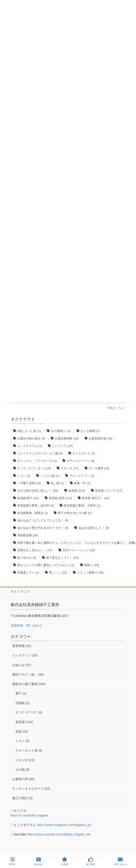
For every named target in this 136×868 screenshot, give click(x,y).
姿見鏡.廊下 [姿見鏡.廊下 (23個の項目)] (28, 498)
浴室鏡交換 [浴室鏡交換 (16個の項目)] (28, 535)
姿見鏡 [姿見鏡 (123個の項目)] (77, 491)
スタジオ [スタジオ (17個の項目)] (70, 468)
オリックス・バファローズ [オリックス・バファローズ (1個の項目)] (37, 461)
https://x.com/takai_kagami (29, 815)
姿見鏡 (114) (24, 722)
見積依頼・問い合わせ (26, 625)
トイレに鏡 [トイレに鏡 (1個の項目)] (50, 476)
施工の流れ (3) (22, 798)
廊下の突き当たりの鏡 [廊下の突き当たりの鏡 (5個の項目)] (75, 513)
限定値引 (39, 861)
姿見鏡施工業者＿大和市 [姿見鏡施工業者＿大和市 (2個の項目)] (82, 505)
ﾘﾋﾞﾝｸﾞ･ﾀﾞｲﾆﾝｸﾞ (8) (29, 712)
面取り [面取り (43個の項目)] (92, 565)
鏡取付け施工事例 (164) (29, 684)
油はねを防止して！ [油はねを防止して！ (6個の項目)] (94, 528)
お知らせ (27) (22, 665)
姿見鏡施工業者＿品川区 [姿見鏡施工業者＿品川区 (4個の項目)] (36, 505)
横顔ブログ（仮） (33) (28, 674)
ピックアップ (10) (25, 655)
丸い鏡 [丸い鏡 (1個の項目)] (57, 483)
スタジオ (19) (25, 760)
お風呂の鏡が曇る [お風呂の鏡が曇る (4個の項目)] (31, 438)
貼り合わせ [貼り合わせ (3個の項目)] (27, 558)
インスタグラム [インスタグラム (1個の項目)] (30, 446)
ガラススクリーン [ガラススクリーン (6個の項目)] (81, 461)
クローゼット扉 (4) (29, 750)
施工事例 (91, 861)
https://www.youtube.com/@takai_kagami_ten (59, 834)
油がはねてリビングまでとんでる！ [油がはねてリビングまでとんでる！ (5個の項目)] (43, 520)
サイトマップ (20, 592)
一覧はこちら (115, 408)
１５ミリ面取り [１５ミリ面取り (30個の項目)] (90, 573)
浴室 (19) (22, 731)
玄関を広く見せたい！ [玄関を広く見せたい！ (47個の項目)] (35, 550)
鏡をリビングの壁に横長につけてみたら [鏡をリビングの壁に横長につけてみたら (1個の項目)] (46, 565)
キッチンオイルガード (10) (31, 789)
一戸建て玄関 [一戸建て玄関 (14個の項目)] (29, 483)
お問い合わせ (120, 861)
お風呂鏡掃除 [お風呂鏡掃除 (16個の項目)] (67, 438)
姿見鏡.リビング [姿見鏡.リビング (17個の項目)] (109, 491)
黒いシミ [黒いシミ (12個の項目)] (58, 573)
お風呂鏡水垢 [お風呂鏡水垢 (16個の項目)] (100, 438)
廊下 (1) (21, 693)
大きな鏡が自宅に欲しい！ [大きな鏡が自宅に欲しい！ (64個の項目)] (38, 491)
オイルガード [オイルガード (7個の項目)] (83, 453)
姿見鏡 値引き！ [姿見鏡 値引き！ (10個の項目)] (96, 498)
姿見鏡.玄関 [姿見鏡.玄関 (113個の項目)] (60, 498)
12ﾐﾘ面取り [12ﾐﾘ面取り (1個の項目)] (61, 431)
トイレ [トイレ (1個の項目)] (24, 476)
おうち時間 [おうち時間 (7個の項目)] (90, 431)
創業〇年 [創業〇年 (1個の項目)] (82, 483)
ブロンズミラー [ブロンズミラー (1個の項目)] (82, 476)
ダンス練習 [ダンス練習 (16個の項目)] (99, 468)
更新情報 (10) (22, 646)
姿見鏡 (65, 861)
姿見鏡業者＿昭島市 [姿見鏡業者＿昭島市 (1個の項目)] (33, 513)
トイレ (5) (22, 741)
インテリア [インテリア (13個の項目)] (62, 446)
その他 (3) (22, 770)
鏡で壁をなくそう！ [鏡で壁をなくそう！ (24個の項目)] (62, 558)
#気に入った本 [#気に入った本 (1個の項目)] (29, 431)
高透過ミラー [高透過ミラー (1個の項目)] (28, 573)
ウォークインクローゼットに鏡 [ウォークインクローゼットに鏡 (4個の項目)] (40, 453)
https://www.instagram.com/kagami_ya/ (64, 825)
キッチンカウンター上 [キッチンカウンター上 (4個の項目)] (34, 468)
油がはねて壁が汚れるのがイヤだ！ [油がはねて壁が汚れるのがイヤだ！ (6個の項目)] (43, 528)
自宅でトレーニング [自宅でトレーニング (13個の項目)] (79, 550)
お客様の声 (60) (23, 779)
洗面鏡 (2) (22, 703)
